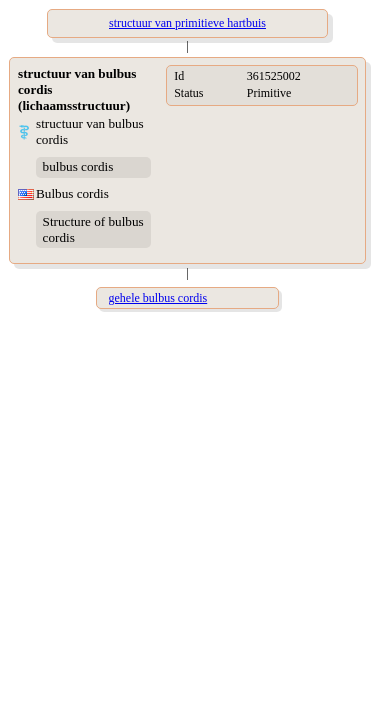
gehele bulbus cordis (158, 298)
